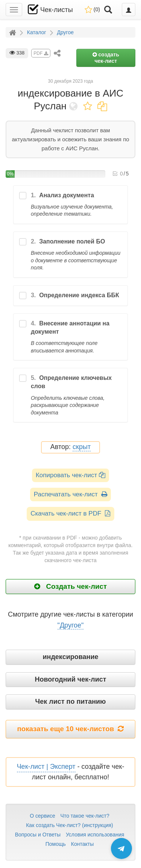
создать (106, 58)
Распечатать (70, 494)
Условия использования (95, 835)
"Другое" (71, 625)
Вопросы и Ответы (38, 835)
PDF (41, 53)
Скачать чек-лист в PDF (70, 513)
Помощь (56, 844)
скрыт (82, 447)
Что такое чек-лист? (85, 816)
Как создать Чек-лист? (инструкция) (70, 825)
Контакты (82, 844)
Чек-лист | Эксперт (46, 767)
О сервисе (42, 816)
